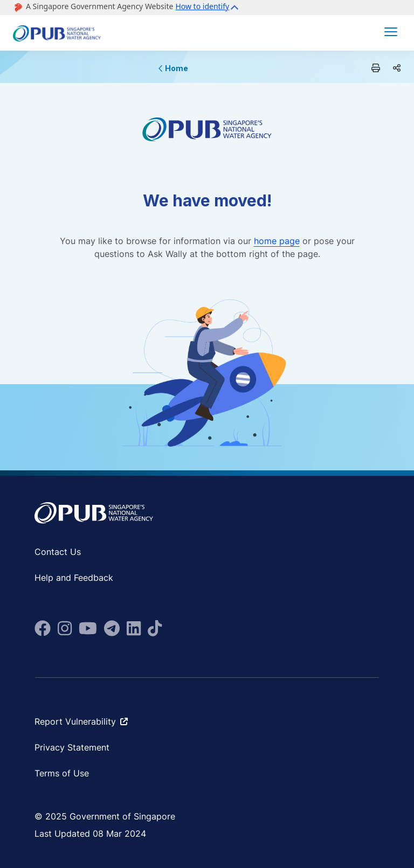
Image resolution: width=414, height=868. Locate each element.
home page (277, 241)
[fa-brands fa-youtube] (88, 628)
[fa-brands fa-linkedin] (134, 628)
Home (174, 68)
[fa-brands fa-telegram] (112, 628)
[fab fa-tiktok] (155, 628)
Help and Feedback (74, 578)
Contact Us (58, 552)
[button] (208, 8)
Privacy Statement (72, 747)
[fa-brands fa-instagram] (65, 628)
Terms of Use (62, 773)
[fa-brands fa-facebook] (43, 628)
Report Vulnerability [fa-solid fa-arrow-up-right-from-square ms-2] (81, 721)
